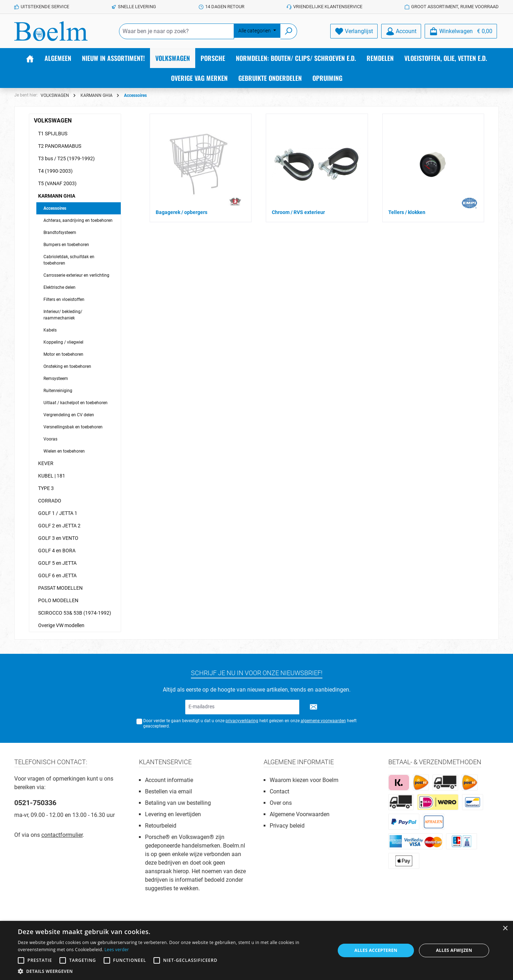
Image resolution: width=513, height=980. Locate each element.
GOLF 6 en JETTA (57, 575)
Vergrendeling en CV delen (69, 415)
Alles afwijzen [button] (454, 950)
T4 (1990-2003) (55, 171)
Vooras (50, 439)
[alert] (256, 950)
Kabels (50, 330)
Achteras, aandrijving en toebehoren (78, 220)
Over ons (281, 803)
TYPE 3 (46, 488)
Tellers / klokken (407, 212)
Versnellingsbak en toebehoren (73, 427)
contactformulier (62, 835)
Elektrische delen (59, 287)
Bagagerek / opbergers (182, 212)
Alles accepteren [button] (376, 950)
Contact (279, 791)
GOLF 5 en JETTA (57, 563)
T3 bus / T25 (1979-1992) (66, 158)
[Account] (401, 31)
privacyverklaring (242, 721)
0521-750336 (35, 803)
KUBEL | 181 (52, 476)
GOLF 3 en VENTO (58, 538)
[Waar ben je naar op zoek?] (177, 31)
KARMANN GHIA (57, 196)
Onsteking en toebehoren (67, 366)
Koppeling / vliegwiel (63, 342)
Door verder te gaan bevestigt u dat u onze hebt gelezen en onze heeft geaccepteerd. (250, 723)
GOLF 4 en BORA (57, 551)
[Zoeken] (289, 31)
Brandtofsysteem (60, 233)
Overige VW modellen (61, 625)
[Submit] (313, 707)
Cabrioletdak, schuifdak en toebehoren (69, 260)
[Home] (30, 58)
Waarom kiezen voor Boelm (304, 780)
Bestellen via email (169, 791)
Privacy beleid (287, 826)
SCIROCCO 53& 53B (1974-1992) (75, 613)
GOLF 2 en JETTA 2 (59, 526)
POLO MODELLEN (58, 600)
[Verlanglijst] (354, 31)
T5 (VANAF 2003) (57, 183)
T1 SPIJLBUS (53, 134)
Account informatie (169, 780)
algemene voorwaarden (323, 721)
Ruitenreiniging (58, 391)
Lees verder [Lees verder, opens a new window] (117, 950)
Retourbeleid (161, 826)
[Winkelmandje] (461, 31)
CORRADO (50, 501)
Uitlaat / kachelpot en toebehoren (76, 403)
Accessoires (55, 208)
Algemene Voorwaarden (300, 814)
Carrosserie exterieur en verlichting (76, 275)
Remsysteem (56, 379)
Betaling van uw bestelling (178, 803)
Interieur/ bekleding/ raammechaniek (63, 315)
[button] (172, 971)
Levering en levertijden (173, 814)
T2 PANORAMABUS (60, 146)
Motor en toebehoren (63, 354)
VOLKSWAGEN (53, 121)
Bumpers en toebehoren (66, 245)
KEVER (46, 463)
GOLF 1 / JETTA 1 (58, 513)
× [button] (505, 929)
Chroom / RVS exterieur (298, 212)
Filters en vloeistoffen (64, 299)
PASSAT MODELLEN (60, 588)
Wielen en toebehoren (64, 451)
